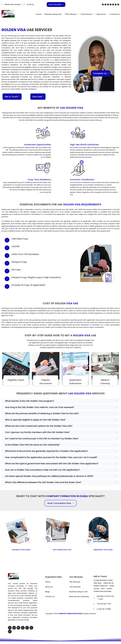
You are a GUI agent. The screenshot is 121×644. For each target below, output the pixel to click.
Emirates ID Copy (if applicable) (28, 285)
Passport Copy (19, 262)
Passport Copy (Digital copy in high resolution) (36, 277)
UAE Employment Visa (62, 550)
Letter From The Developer (25, 254)
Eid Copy (16, 270)
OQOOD (16, 246)
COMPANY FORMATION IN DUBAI (70, 614)
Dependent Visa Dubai (103, 550)
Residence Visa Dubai (21, 550)
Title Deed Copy (20, 239)
